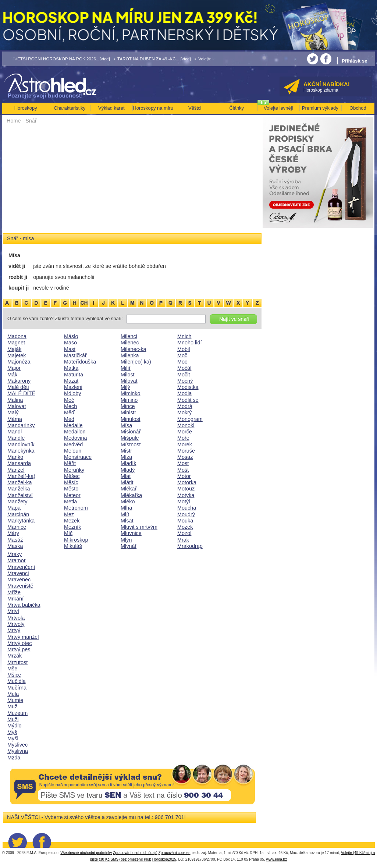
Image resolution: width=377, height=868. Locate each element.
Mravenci (18, 573)
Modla (184, 393)
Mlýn (126, 540)
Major (14, 368)
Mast (70, 349)
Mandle (16, 438)
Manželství (20, 495)
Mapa (14, 508)
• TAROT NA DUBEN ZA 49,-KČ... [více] (152, 59)
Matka (71, 368)
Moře (183, 438)
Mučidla (17, 681)
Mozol (184, 533)
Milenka (130, 355)
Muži (13, 719)
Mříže (14, 592)
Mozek (185, 527)
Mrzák (15, 656)
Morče (185, 432)
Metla (70, 502)
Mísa (126, 425)
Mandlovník (21, 444)
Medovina (75, 438)
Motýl (184, 502)
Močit (184, 375)
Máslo (71, 336)
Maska (15, 546)
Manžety (17, 502)
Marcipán (18, 514)
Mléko (128, 502)
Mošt (183, 470)
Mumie (15, 700)
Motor (184, 476)
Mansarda (19, 463)
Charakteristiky (70, 108)
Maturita (74, 375)
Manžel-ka (19, 482)
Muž (12, 706)
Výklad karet (111, 108)
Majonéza (19, 362)
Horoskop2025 (164, 859)
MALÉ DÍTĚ (21, 393)
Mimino (129, 400)
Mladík (128, 463)
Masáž (15, 540)
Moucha (187, 508)
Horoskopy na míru (153, 108)
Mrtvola (16, 618)
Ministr (128, 412)
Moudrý (186, 514)
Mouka (185, 521)
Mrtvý (14, 630)
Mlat (126, 476)
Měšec (72, 476)
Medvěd (73, 444)
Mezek (72, 521)
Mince (128, 406)
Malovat (17, 406)
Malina (15, 400)
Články (236, 108)
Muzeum (17, 713)
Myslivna (18, 751)
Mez (69, 514)
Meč (69, 400)
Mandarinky (21, 425)
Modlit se (188, 400)
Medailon (75, 432)
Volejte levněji (278, 108)
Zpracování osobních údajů (135, 853)
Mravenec (19, 580)
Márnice (17, 527)
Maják (14, 349)
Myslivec (17, 745)
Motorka (187, 482)
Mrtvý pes (19, 649)
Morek (185, 444)
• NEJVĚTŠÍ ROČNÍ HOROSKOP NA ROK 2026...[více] (56, 59)
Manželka (19, 489)
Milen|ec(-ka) (136, 362)
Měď (69, 412)
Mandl (15, 432)
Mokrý (184, 412)
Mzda (14, 758)
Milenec (130, 343)
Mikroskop (76, 540)
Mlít (125, 514)
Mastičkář (75, 355)
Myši (13, 738)
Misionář (131, 432)
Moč (182, 355)
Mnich (184, 336)
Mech (70, 406)
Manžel (16, 470)
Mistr (126, 451)
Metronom (76, 508)
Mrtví (13, 611)
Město (71, 489)
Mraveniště (20, 586)
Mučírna (17, 688)
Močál (184, 368)
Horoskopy (26, 108)
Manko (15, 457)
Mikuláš (73, 546)
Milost (128, 375)
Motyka (186, 495)
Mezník (72, 527)
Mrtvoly (16, 624)
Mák (12, 375)
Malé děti (18, 387)
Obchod (358, 108)
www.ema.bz (276, 859)
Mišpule (130, 438)
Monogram (190, 419)
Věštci (195, 108)
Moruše (186, 451)
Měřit (70, 463)
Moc (182, 362)
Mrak (183, 540)
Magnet (16, 343)
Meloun (73, 451)
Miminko (131, 393)
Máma (15, 419)
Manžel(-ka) (21, 476)
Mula (13, 694)
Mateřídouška (80, 362)
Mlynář (129, 546)
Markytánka (21, 521)
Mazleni (73, 387)
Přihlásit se (354, 61)
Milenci (129, 336)
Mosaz (185, 457)
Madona (17, 336)
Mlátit (127, 482)
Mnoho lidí (189, 343)
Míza (126, 457)
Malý (13, 412)
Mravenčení (21, 567)
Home (14, 121)
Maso (70, 343)
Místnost (131, 444)
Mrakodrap (190, 546)
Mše (12, 669)
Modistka (188, 387)
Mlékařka (131, 495)
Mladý (128, 470)
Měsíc (71, 482)
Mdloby (72, 393)
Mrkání (15, 599)
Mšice (14, 675)
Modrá (185, 406)
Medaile (73, 425)
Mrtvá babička (24, 605)
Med (69, 419)
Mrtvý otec (19, 643)
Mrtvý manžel (23, 637)
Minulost (131, 419)
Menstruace (78, 457)
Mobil (184, 349)
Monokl (186, 425)
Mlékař (129, 489)
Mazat (71, 381)
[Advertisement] (132, 181)
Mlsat (127, 521)
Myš (12, 732)
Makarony (19, 381)
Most (183, 463)
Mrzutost (17, 662)
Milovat (129, 381)
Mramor (17, 560)
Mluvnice (131, 533)
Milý (125, 387)
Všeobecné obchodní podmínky (86, 853)
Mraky (15, 554)
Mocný (185, 381)
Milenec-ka (134, 349)
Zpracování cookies (175, 853)
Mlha (126, 508)
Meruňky (74, 470)
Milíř (126, 368)
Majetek (17, 355)
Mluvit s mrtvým (139, 527)
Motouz (186, 489)
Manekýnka (21, 451)
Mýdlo (14, 726)
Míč (68, 533)
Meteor (72, 495)
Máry (13, 533)
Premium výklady (320, 108)
